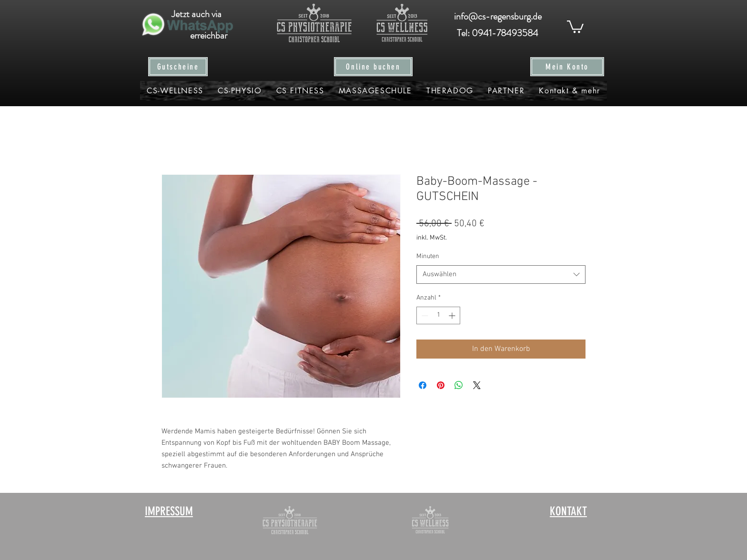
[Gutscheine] (178, 67)
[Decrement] (424, 315)
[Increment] (453, 315)
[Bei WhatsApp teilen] (459, 385)
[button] (575, 26)
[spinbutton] (438, 315)
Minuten (428, 256)
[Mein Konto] (567, 67)
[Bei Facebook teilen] (423, 385)
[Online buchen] (373, 67)
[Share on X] (477, 385)
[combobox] (501, 275)
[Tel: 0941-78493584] (498, 33)
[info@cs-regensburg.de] (498, 17)
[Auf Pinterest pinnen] (441, 385)
